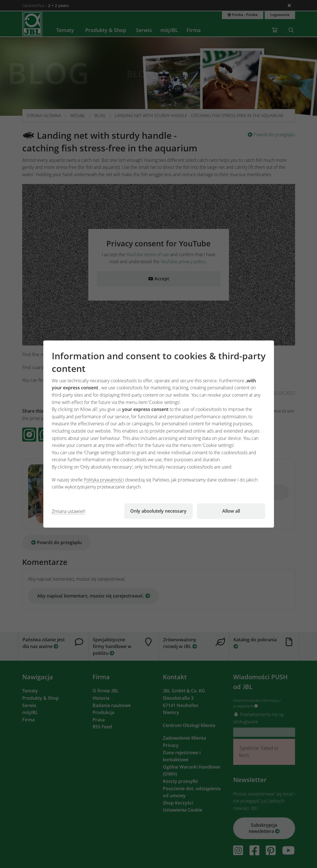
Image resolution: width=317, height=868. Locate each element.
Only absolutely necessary (158, 511)
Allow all (231, 511)
